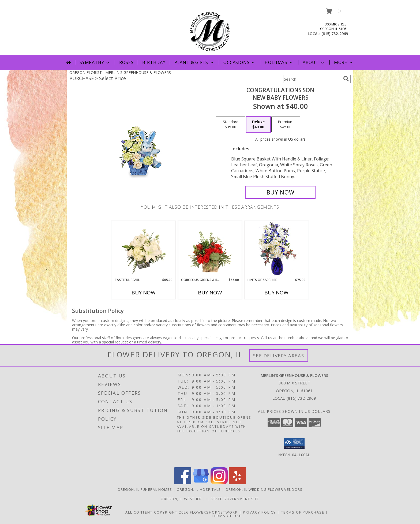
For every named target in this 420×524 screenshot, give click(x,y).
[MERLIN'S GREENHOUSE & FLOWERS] (210, 30)
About (314, 62)
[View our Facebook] (183, 483)
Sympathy (95, 62)
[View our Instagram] (219, 483)
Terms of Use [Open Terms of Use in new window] (227, 516)
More (344, 62)
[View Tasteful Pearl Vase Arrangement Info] (144, 249)
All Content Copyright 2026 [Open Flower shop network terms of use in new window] (157, 512)
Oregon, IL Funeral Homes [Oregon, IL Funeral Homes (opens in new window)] (145, 489)
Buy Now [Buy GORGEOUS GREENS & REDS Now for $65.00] (210, 293)
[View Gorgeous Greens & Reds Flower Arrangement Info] (210, 249)
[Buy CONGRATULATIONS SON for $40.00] (280, 192)
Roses (126, 62)
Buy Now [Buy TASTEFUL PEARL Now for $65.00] (144, 293)
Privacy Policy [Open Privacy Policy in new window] (259, 512)
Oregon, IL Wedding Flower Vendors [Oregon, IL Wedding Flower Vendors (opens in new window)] (264, 489)
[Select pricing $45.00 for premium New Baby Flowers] (286, 125)
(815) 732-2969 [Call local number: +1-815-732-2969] (335, 34)
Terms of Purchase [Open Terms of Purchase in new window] (303, 512)
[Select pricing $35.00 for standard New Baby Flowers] (231, 125)
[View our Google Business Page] (201, 483)
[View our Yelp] (237, 483)
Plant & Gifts (194, 62)
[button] (333, 11)
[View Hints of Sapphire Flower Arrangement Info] (277, 249)
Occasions (240, 62)
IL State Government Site (233, 499)
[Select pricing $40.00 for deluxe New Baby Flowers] (258, 125)
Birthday (154, 62)
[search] (346, 79)
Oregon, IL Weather (181, 499)
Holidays (279, 62)
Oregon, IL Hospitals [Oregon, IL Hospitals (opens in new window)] (199, 489)
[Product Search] (312, 79)
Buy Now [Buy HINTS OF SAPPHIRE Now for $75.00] (276, 293)
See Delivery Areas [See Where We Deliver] (279, 356)
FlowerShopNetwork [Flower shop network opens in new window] (214, 512)
